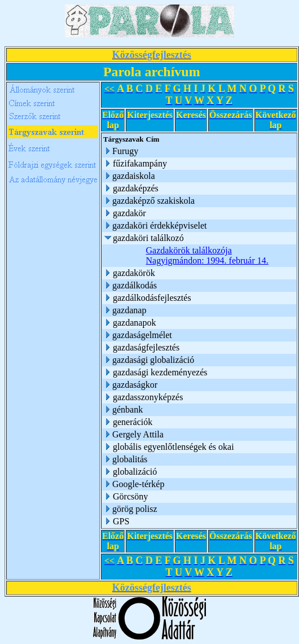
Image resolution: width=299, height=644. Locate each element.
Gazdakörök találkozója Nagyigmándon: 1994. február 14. (207, 255)
